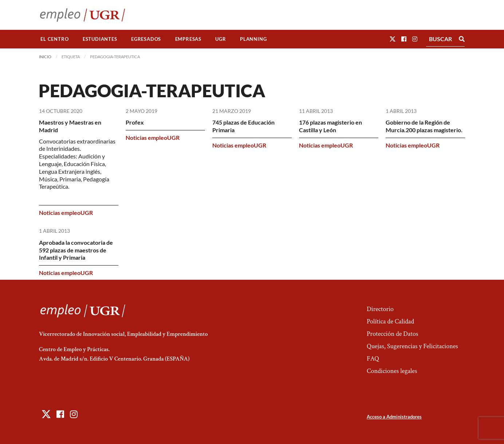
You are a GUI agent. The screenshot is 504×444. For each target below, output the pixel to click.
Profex (135, 122)
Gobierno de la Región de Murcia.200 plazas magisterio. (424, 126)
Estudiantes (100, 39)
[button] (393, 39)
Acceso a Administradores (394, 417)
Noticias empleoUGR (66, 213)
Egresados (146, 39)
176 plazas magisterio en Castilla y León (330, 126)
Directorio (380, 309)
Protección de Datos (392, 334)
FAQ (373, 359)
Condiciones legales (392, 371)
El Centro (54, 39)
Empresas (188, 39)
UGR (220, 39)
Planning (253, 39)
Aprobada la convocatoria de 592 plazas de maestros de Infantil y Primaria (76, 250)
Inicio (45, 57)
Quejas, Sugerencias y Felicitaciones (412, 346)
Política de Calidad (390, 321)
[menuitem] (55, 39)
